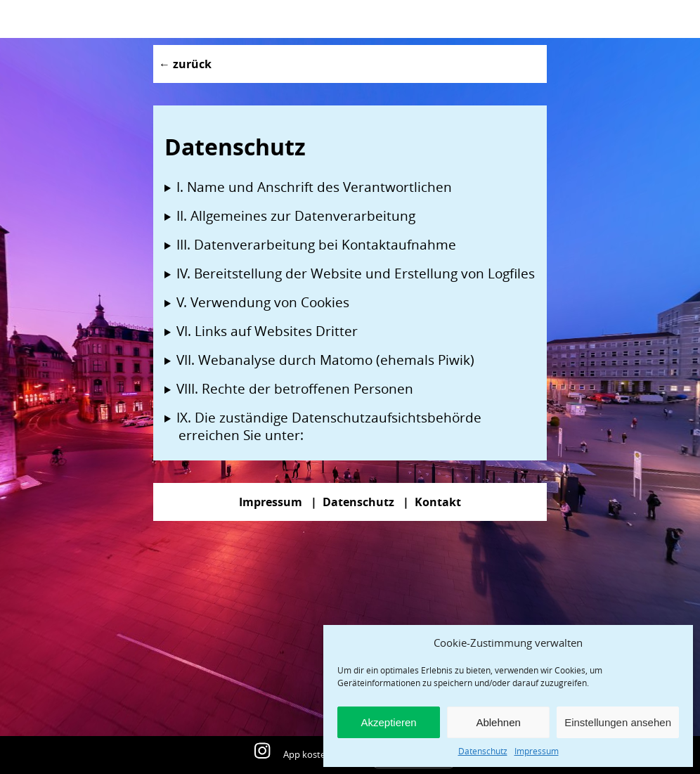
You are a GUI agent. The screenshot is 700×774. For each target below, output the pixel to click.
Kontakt (438, 502)
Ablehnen (498, 722)
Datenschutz (483, 751)
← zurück (185, 64)
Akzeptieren (388, 722)
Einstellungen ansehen (618, 722)
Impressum (537, 751)
